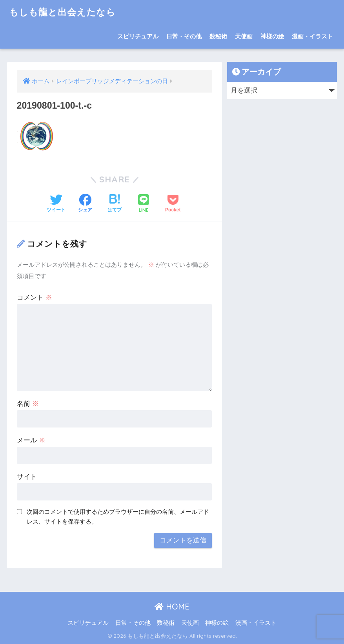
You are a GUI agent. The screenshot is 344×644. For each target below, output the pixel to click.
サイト (27, 477)
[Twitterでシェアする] (56, 204)
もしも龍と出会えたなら (62, 12)
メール (31, 440)
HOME (172, 607)
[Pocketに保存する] (173, 204)
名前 (28, 404)
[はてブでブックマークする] (115, 204)
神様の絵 (272, 36)
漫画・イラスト (312, 36)
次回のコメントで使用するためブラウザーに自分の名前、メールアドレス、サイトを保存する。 (118, 517)
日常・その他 (184, 36)
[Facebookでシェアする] (85, 204)
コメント (35, 297)
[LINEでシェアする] (144, 204)
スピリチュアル (138, 36)
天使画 (244, 36)
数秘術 (218, 36)
